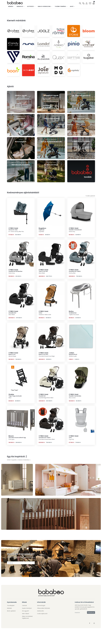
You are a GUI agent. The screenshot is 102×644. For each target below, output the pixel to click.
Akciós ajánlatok (11, 620)
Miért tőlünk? (26, 623)
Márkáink (9, 618)
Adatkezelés (40, 620)
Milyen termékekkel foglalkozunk (27, 627)
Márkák (11, 6)
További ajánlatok (90, 205)
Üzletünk (24, 615)
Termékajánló (11, 615)
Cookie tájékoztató (42, 623)
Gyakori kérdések (27, 618)
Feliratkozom (42, 572)
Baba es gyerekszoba (45, 6)
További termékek (61, 6)
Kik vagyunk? (25, 620)
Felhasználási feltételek (43, 618)
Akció (72, 6)
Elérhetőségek (41, 615)
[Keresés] (80, 3)
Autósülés (31, 6)
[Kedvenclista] (90, 3)
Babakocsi (21, 6)
